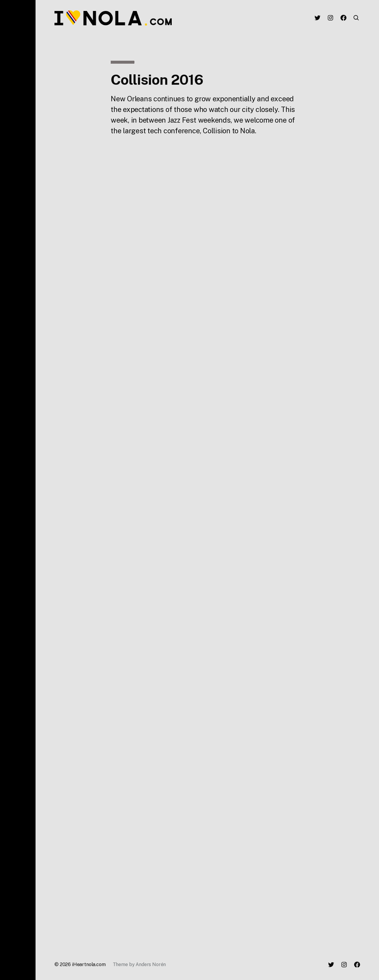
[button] (18, 490)
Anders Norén (151, 964)
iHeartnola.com (89, 964)
